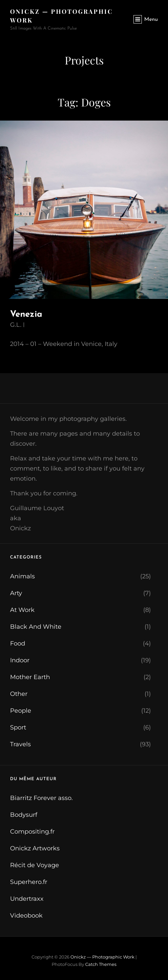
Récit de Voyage (35, 865)
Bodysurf (24, 815)
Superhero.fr (29, 882)
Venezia (26, 315)
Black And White (36, 627)
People (21, 711)
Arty (16, 593)
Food (18, 643)
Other (19, 694)
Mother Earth (30, 677)
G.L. (16, 325)
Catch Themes (101, 964)
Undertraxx (27, 899)
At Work (22, 610)
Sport (18, 727)
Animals (22, 576)
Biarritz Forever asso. (41, 798)
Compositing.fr (32, 832)
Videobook (26, 916)
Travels (20, 744)
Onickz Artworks (35, 848)
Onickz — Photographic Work (102, 957)
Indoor (20, 660)
